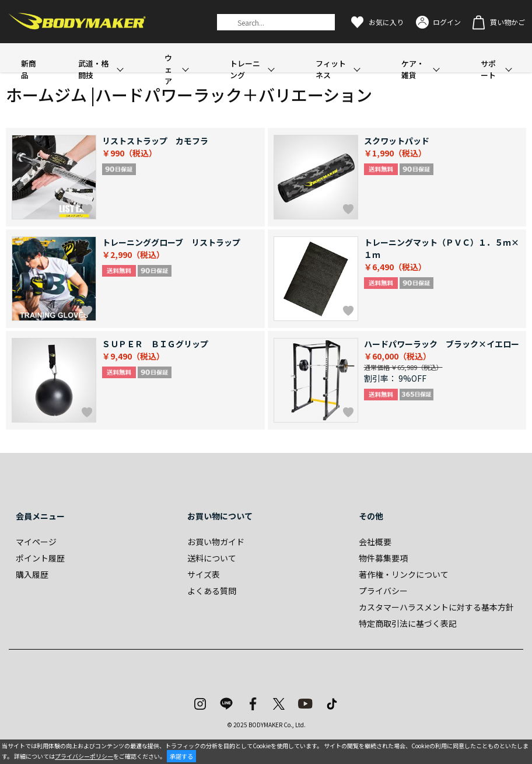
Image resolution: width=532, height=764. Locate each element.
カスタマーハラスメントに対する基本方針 (436, 607)
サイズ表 (204, 574)
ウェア (168, 69)
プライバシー (383, 591)
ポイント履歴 (40, 558)
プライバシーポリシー (84, 756)
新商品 (29, 69)
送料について (212, 558)
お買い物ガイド (216, 542)
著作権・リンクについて (404, 574)
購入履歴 (32, 574)
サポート (488, 69)
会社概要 (375, 542)
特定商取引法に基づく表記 (408, 623)
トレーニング (245, 69)
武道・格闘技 (93, 69)
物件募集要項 (383, 558)
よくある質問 (212, 591)
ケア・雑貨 (413, 69)
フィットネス (331, 69)
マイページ (36, 542)
